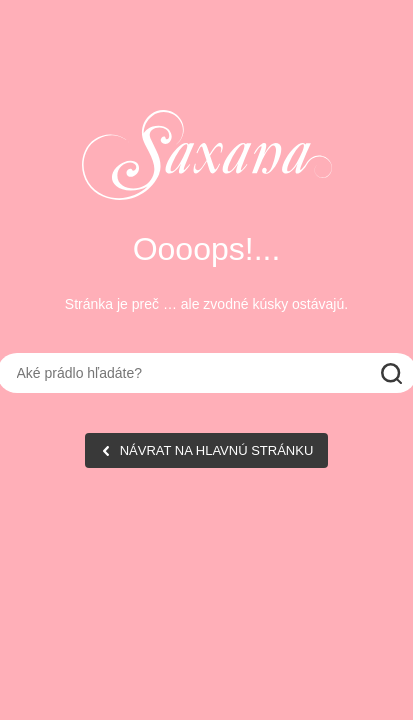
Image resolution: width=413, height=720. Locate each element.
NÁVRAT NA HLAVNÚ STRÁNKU (217, 450)
